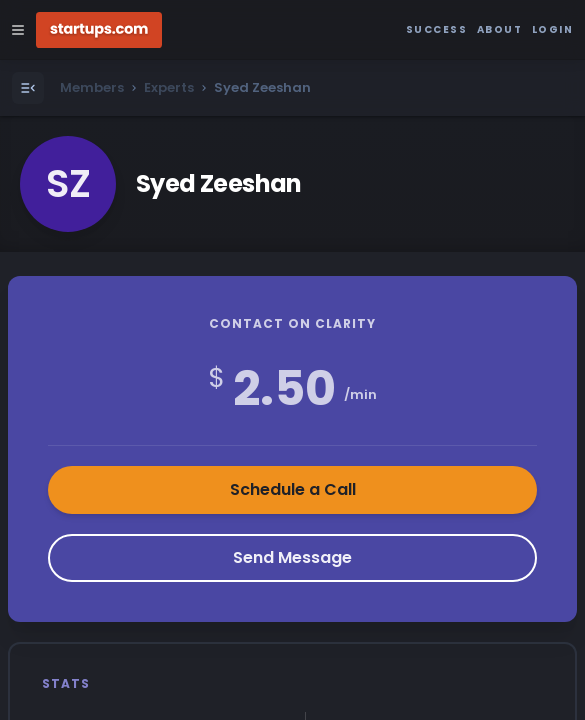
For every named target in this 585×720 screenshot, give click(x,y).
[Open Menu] (28, 88)
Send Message (292, 557)
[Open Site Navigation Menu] (18, 30)
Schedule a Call (293, 489)
